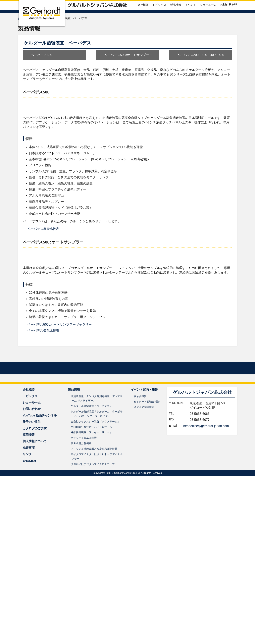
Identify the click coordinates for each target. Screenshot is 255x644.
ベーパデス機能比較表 (43, 327)
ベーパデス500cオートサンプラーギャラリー (59, 477)
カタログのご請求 (35, 596)
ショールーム (208, 17)
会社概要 (143, 17)
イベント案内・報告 (144, 558)
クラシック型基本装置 (84, 606)
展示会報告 (140, 564)
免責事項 (29, 616)
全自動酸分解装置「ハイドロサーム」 (93, 595)
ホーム (22, 30)
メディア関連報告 (144, 575)
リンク (27, 622)
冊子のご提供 (32, 590)
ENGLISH (230, 4)
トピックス (159, 17)
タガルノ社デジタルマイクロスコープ (93, 632)
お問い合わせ (229, 17)
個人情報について (35, 609)
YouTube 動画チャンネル (40, 583)
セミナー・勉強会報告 (147, 570)
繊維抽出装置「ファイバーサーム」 (91, 600)
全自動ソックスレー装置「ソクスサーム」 (95, 590)
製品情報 (176, 17)
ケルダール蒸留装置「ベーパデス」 (91, 574)
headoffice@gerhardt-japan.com (206, 594)
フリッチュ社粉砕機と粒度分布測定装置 (94, 617)
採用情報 (29, 603)
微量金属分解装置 (81, 611)
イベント (190, 17)
